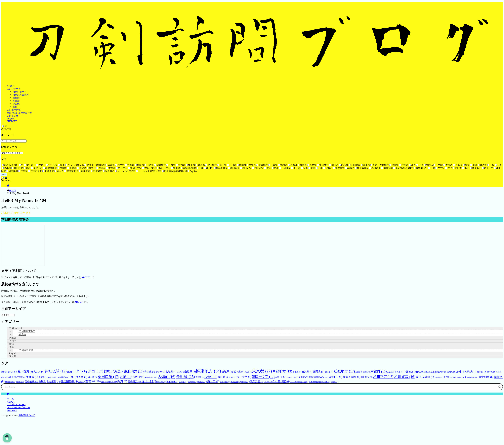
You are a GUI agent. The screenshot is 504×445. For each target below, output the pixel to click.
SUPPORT (12, 121)
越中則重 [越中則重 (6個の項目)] (486, 377)
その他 (16, 104)
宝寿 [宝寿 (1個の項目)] (455, 377)
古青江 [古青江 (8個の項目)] (211, 377)
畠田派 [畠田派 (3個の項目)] (303, 377)
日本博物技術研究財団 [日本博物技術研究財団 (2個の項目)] (319, 382)
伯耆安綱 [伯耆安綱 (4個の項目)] (31, 382)
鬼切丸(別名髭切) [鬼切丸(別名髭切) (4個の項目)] (50, 382)
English (10, 119)
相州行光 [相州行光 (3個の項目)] (367, 377)
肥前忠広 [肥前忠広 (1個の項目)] (202, 382)
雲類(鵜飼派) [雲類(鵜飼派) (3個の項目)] (316, 377)
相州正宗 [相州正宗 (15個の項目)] (383, 377)
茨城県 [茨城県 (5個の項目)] (227, 372)
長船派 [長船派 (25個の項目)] (185, 377)
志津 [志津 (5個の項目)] (430, 377)
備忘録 (16, 98)
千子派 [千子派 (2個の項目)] (448, 377)
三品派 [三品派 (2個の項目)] (183, 382)
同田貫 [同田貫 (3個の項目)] (112, 382)
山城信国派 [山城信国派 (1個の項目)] (152, 377)
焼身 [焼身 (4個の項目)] (71, 372)
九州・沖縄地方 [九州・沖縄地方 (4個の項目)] (466, 372)
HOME (13, 191)
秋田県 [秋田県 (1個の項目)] (180, 372)
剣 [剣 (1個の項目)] (16, 372)
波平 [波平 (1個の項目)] (104, 382)
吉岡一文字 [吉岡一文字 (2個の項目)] (281, 377)
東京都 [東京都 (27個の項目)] (262, 371)
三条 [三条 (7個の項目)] (73, 377)
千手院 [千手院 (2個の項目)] (21, 377)
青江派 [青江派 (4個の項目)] (223, 377)
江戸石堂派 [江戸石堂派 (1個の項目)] (193, 382)
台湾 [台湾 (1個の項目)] (4, 377)
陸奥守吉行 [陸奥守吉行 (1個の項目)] (225, 382)
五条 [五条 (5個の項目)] (83, 377)
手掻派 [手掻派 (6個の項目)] (32, 377)
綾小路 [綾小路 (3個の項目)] (93, 377)
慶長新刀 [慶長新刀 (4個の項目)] (134, 382)
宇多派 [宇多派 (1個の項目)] (475, 377)
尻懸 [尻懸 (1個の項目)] (50, 377)
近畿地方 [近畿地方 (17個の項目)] (344, 371)
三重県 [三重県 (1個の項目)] (359, 372)
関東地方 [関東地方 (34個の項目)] (209, 371)
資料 (11, 347)
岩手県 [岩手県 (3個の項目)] (160, 372)
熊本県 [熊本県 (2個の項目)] (491, 372)
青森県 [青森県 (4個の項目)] (150, 372)
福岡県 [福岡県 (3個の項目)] (482, 372)
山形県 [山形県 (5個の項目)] (190, 372)
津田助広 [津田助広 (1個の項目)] (162, 382)
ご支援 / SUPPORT (16, 404)
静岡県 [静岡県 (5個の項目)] (318, 372)
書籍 (15, 107)
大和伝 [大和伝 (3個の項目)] (12, 377)
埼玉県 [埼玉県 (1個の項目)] (248, 372)
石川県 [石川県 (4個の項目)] (307, 372)
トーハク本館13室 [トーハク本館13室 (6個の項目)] (277, 381)
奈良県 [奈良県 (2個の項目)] (399, 372)
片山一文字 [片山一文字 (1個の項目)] (293, 377)
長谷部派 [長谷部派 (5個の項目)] (140, 377)
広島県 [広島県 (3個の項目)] (431, 372)
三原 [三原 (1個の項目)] (327, 377)
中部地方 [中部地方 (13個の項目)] (282, 371)
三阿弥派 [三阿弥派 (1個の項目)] (439, 377)
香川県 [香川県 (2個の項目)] (451, 372)
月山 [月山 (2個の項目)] (467, 377)
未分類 (13, 356)
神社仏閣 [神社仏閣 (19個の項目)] (56, 371)
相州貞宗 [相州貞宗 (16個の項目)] (405, 377)
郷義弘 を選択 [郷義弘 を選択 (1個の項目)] (7, 372)
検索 (4, 175)
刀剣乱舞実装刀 (21, 95)
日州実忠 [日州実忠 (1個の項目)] (245, 382)
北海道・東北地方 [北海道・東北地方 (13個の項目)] (127, 371)
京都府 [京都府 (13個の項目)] (379, 371)
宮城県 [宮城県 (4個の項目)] (171, 372)
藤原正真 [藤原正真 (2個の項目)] (236, 382)
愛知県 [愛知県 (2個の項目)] (329, 372)
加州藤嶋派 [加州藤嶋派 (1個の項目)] (10, 382)
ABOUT (11, 86)
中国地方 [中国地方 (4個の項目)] (410, 372)
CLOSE (6, 129)
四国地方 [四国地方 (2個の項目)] (441, 372)
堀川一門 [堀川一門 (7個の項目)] (149, 381)
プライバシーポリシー (18, 408)
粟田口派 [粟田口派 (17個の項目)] (109, 377)
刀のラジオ (13, 116)
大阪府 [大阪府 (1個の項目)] (391, 372)
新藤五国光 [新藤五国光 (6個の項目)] (352, 377)
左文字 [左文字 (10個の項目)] (93, 381)
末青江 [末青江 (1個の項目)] (233, 377)
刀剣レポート (14, 89)
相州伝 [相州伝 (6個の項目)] (336, 377)
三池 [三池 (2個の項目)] (81, 382)
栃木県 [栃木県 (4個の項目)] (239, 372)
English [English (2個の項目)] (335, 382)
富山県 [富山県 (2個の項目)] (297, 372)
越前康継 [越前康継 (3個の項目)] (172, 382)
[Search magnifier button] (499, 414)
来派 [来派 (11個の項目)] (126, 377)
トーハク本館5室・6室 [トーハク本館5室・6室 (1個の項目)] (299, 382)
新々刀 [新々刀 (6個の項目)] (213, 381)
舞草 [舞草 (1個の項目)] (461, 377)
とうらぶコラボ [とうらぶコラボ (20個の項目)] (93, 371)
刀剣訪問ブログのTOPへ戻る (16, 213)
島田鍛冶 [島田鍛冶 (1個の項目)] (20, 382)
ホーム (10, 399)
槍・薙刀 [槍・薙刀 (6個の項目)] (25, 372)
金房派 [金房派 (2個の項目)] (63, 377)
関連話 (16, 101)
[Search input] (251, 414)
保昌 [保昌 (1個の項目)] (56, 377)
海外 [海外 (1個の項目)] (499, 372)
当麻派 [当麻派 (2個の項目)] (43, 377)
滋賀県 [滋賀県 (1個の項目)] (366, 372)
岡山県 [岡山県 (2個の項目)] (421, 372)
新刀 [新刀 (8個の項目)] (122, 381)
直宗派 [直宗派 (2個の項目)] (200, 377)
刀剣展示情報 (14, 110)
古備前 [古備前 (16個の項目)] (167, 377)
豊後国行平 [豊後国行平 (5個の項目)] (69, 381)
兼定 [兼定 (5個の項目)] (420, 377)
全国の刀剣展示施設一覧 (19, 113)
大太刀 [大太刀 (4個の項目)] (39, 372)
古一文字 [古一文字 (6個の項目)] (244, 377)
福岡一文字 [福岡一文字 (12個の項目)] (263, 377)
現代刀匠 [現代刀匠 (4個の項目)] (257, 382)
